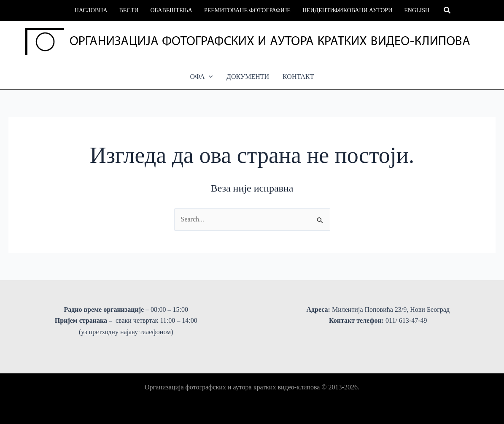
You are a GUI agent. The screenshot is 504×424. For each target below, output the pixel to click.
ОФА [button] (202, 77)
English (417, 10)
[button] (447, 11)
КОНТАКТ (298, 77)
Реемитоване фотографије (247, 10)
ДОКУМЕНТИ (248, 77)
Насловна (91, 10)
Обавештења (171, 10)
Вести (129, 10)
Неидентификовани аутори (347, 10)
